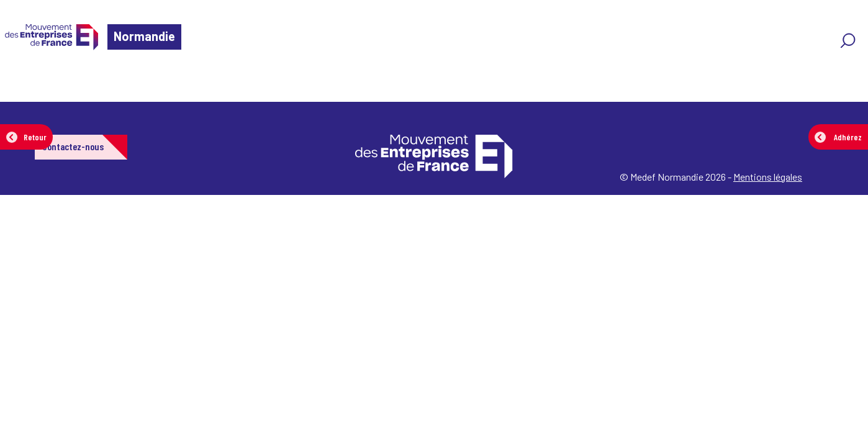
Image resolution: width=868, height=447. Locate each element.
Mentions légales (768, 177)
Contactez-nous (73, 146)
